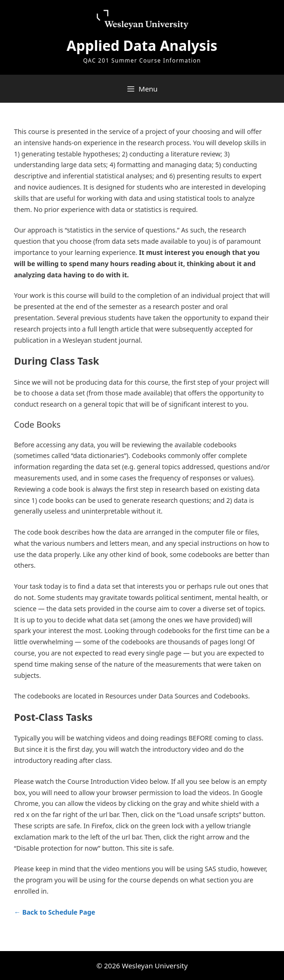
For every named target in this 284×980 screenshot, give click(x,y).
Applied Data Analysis (142, 46)
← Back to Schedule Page (55, 912)
